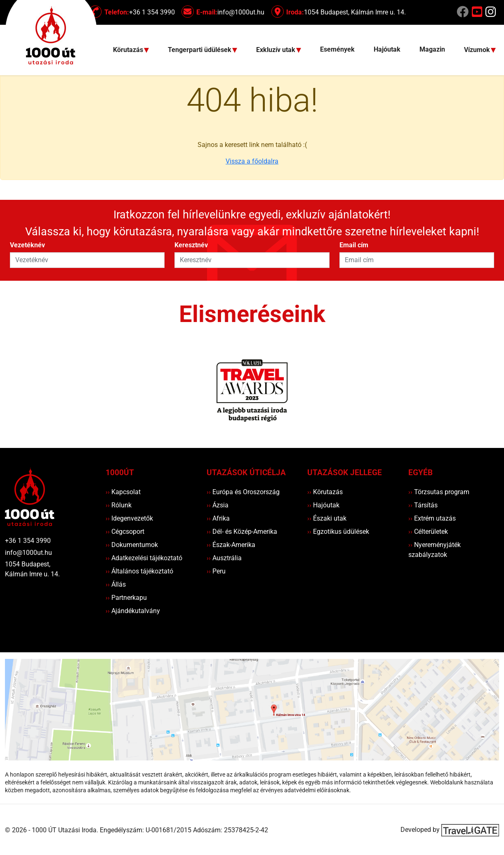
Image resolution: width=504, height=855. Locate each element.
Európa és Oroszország (243, 492)
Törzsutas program (439, 492)
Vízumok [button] (478, 50)
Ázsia (218, 505)
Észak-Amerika (231, 545)
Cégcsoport (125, 532)
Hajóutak (387, 49)
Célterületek (428, 532)
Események (337, 49)
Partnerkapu (126, 598)
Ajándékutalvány (133, 611)
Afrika (218, 518)
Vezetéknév (27, 245)
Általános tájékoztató (139, 571)
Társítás (423, 505)
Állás (116, 584)
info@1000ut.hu (28, 553)
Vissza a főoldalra (252, 161)
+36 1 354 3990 (28, 541)
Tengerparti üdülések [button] (200, 50)
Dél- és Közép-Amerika (242, 532)
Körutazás (325, 492)
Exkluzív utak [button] (277, 50)
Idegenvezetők (129, 518)
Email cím (354, 245)
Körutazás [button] (129, 50)
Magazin (432, 49)
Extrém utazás (432, 518)
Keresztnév (191, 245)
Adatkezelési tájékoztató (144, 558)
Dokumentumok (132, 545)
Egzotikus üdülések (338, 532)
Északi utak (327, 518)
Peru (216, 571)
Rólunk (119, 505)
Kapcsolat (123, 492)
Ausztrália (224, 558)
